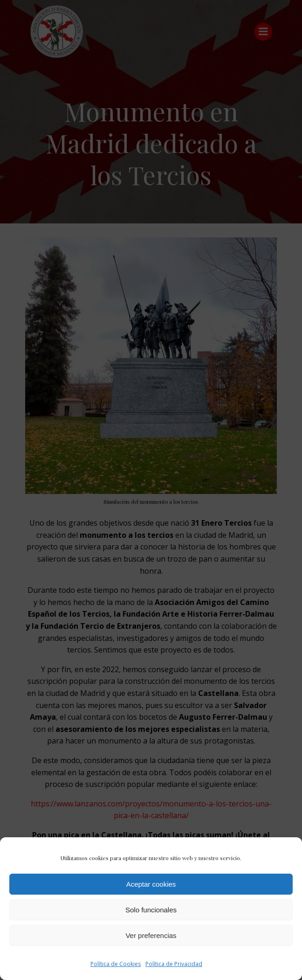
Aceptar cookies (151, 884)
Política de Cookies (116, 964)
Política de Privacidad (174, 964)
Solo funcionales (151, 910)
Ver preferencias (151, 935)
